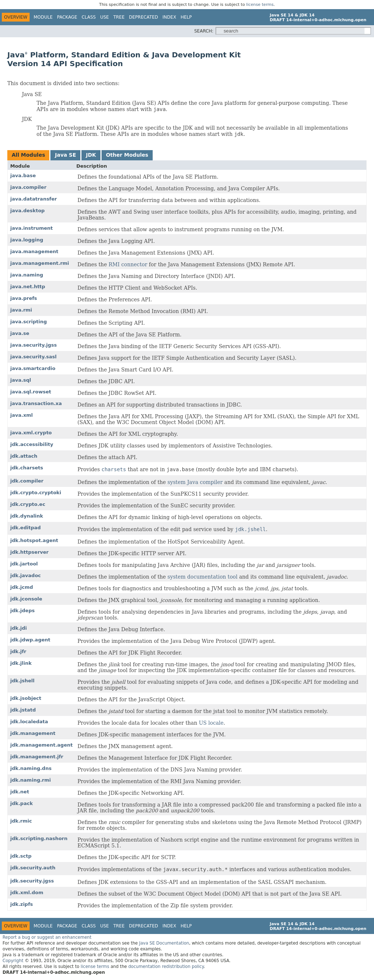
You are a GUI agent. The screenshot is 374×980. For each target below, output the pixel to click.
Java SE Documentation (164, 943)
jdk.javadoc (26, 575)
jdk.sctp (21, 856)
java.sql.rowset (31, 392)
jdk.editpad (26, 528)
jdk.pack (22, 803)
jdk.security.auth (33, 868)
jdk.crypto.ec (28, 504)
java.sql (21, 380)
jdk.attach (24, 456)
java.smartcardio (33, 368)
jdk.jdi (19, 628)
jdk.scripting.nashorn (39, 838)
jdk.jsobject (26, 698)
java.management (34, 251)
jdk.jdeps (22, 611)
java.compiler (28, 187)
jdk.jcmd (22, 587)
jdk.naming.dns (31, 768)
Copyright (13, 961)
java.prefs (24, 298)
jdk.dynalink (27, 516)
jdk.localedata (29, 722)
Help (186, 17)
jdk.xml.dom (27, 893)
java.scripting (28, 322)
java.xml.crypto (31, 433)
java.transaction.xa (36, 403)
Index (169, 17)
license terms (260, 5)
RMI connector (128, 264)
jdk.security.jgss (32, 881)
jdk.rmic (21, 821)
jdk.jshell (22, 681)
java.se (20, 333)
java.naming (27, 275)
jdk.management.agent (41, 745)
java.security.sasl (33, 357)
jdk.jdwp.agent (30, 640)
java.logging (27, 240)
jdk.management (33, 733)
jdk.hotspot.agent (34, 540)
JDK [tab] (91, 155)
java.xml (22, 415)
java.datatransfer (34, 199)
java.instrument (32, 228)
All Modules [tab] (28, 155)
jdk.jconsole (26, 599)
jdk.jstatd (23, 710)
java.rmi (21, 310)
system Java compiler (195, 482)
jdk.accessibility (32, 444)
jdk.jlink (21, 663)
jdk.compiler (27, 481)
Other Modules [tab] (127, 155)
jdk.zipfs (22, 904)
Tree (119, 17)
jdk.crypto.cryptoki (36, 493)
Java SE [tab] (65, 155)
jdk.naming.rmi (30, 780)
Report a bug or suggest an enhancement (47, 937)
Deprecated (144, 17)
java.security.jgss (33, 345)
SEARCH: (204, 31)
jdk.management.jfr (37, 757)
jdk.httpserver (29, 552)
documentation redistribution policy (166, 966)
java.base (23, 176)
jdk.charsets (27, 468)
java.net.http (28, 287)
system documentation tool (203, 577)
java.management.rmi (40, 263)
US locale (211, 723)
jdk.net (20, 792)
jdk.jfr (18, 651)
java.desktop (27, 211)
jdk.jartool (24, 564)
